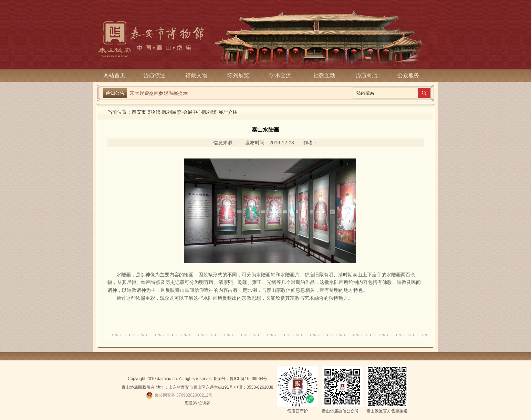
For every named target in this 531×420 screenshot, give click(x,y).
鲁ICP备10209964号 (248, 379)
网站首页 (114, 75)
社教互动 (324, 75)
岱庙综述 (156, 75)
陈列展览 (240, 75)
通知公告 (115, 93)
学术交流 (282, 75)
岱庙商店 (366, 75)
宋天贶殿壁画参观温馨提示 (159, 93)
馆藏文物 (198, 75)
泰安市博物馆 (146, 112)
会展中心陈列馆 (200, 112)
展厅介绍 (228, 112)
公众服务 (408, 75)
